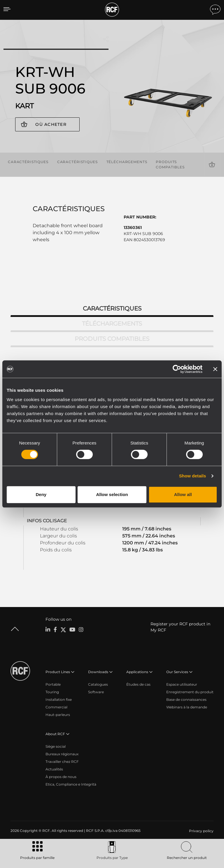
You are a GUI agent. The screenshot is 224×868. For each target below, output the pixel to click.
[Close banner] (215, 369)
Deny (41, 494)
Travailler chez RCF (62, 762)
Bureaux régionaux (62, 754)
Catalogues (98, 684)
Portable (53, 684)
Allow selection (112, 494)
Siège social (56, 746)
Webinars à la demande (187, 707)
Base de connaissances (186, 699)
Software (96, 692)
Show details (193, 476)
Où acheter (51, 124)
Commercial (56, 707)
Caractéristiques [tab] (112, 308)
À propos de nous (61, 777)
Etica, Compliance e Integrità (71, 784)
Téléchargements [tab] (112, 324)
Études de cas (138, 684)
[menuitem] (201, 831)
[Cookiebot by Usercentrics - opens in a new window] (177, 369)
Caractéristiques (28, 162)
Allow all (183, 494)
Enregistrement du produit (190, 692)
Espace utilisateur (182, 684)
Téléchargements (127, 162)
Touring (52, 692)
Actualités (54, 769)
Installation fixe (59, 699)
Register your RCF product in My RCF (180, 627)
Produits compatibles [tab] (112, 339)
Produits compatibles (170, 164)
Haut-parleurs (58, 715)
